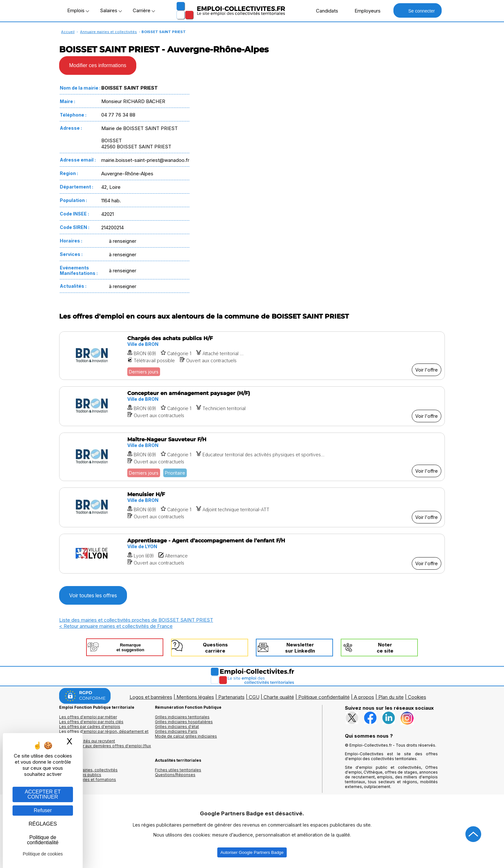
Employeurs (364, 11)
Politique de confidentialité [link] (43, 840)
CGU (254, 697)
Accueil (68, 32)
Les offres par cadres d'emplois (90, 727)
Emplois (78, 10)
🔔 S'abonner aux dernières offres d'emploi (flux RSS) (105, 748)
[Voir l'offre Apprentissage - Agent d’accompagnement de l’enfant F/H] (252, 554)
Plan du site (391, 697)
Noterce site (385, 648)
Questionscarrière (215, 648)
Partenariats (231, 697)
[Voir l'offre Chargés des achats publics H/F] (252, 356)
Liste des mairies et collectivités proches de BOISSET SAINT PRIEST (136, 620)
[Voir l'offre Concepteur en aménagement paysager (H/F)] (252, 406)
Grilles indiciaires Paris (176, 731)
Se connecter (417, 10)
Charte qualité (279, 697)
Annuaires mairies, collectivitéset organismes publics (88, 772)
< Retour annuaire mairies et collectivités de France (116, 626)
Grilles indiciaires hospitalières (184, 722)
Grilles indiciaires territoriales (182, 717)
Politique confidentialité (324, 697)
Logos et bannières (151, 697)
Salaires (111, 10)
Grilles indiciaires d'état (177, 727)
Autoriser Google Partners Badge (252, 852)
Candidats (324, 11)
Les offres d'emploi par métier (88, 717)
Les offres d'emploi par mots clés (91, 722)
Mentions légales (195, 697)
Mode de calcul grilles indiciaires (186, 736)
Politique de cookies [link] (43, 854)
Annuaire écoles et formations (88, 780)
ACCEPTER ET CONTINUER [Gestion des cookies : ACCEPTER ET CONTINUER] (43, 794)
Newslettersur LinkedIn (300, 648)
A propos (364, 697)
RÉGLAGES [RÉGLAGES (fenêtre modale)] (43, 824)
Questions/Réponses (175, 775)
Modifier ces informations (98, 65)
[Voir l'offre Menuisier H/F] (252, 507)
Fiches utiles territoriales (178, 770)
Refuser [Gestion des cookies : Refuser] (43, 810)
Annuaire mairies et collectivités (108, 32)
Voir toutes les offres (93, 595)
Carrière (144, 10)
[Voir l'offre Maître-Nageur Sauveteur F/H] (252, 457)
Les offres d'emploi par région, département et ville (104, 734)
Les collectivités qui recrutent (87, 741)
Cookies (417, 697)
